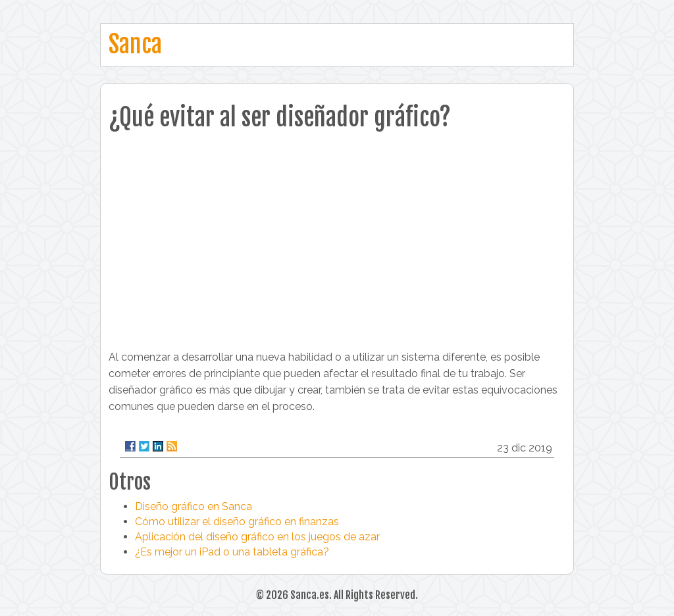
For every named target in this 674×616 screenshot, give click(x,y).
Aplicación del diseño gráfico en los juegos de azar (257, 537)
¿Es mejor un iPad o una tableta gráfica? (232, 552)
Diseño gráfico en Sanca (194, 506)
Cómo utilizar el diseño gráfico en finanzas (237, 522)
